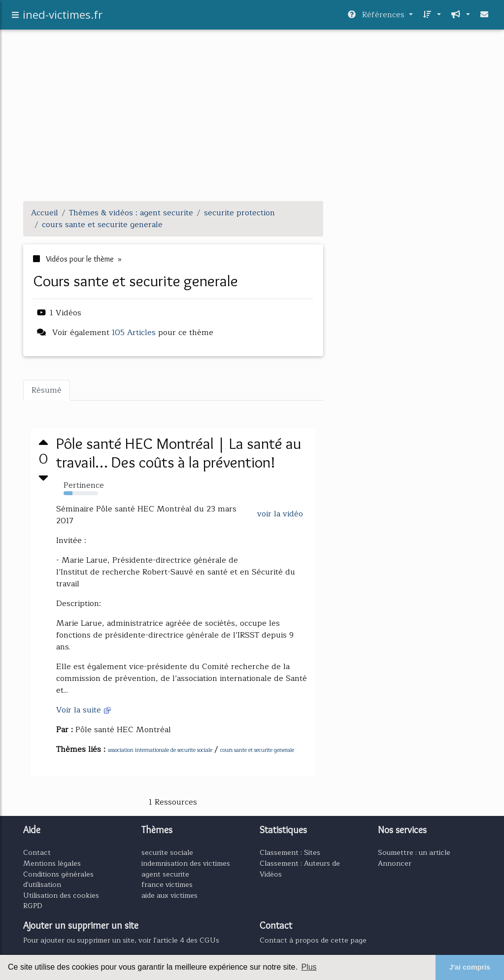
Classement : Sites (290, 852)
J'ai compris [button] (470, 967)
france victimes (167, 884)
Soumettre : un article (414, 852)
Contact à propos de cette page (313, 940)
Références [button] (377, 17)
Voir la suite (84, 710)
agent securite (165, 874)
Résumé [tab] (47, 390)
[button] (431, 17)
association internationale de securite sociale (160, 750)
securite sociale (167, 852)
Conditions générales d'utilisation (58, 879)
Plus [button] (309, 967)
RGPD (33, 906)
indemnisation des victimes (186, 863)
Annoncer (395, 863)
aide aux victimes (169, 895)
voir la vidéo (280, 514)
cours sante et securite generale (257, 750)
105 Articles (134, 333)
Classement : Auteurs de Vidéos (300, 869)
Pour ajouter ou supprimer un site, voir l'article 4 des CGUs (121, 940)
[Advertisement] (252, 124)
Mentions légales (52, 863)
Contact (37, 852)
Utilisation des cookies (61, 895)
